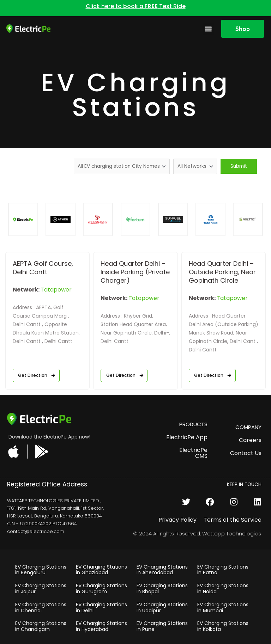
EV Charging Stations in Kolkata (223, 626)
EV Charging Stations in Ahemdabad (162, 570)
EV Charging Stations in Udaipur (162, 608)
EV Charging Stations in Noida (223, 588)
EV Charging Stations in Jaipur (41, 588)
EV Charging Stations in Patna (223, 570)
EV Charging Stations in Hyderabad (101, 626)
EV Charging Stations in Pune (162, 626)
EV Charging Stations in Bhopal (162, 588)
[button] (208, 29)
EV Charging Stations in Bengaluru (41, 570)
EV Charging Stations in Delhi (101, 608)
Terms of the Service (233, 520)
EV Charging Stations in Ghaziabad (101, 570)
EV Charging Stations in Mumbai (223, 608)
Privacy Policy (177, 520)
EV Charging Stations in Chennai (41, 608)
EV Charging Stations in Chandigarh (41, 626)
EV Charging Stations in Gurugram (101, 588)
